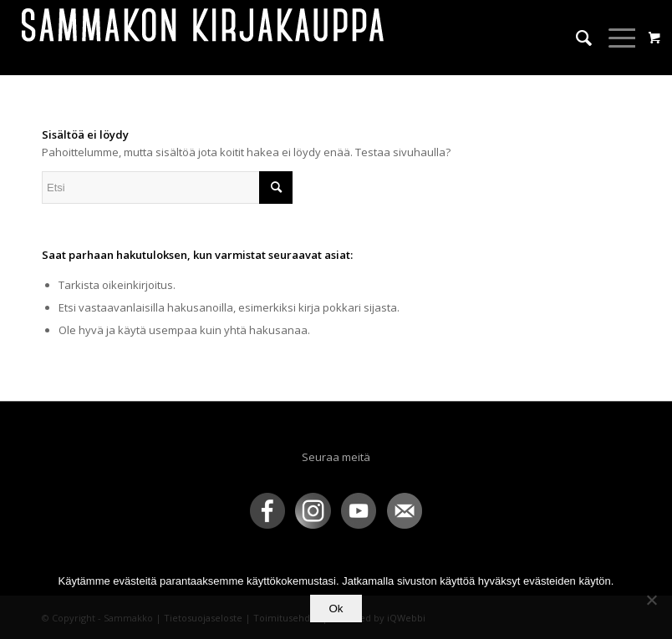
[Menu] (615, 38)
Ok (336, 609)
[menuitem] (575, 38)
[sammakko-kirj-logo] (204, 38)
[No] (651, 600)
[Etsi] (575, 38)
